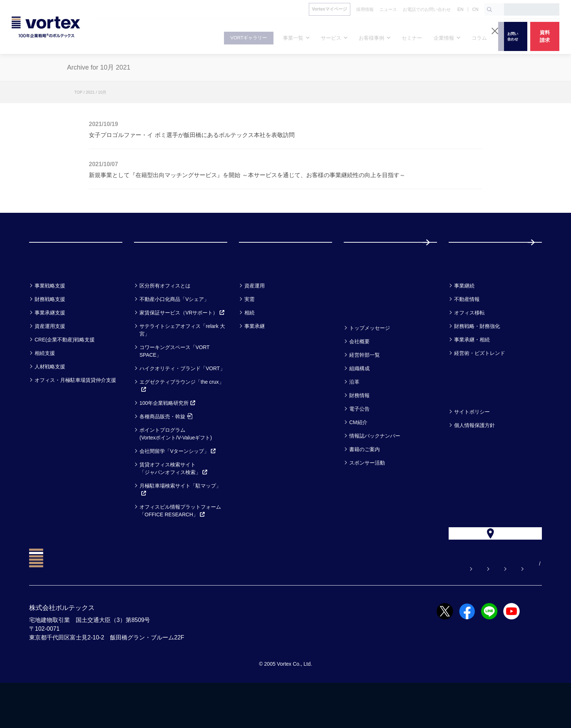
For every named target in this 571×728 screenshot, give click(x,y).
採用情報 (472, 257)
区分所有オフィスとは (165, 315)
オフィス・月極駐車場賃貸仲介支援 (75, 409)
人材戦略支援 (50, 396)
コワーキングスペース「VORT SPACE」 (174, 380)
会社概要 (359, 371)
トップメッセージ (370, 357)
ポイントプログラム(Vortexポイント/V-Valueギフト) (176, 463)
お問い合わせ (375, 609)
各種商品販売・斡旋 (166, 446)
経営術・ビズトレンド (480, 382)
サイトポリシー (472, 441)
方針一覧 (466, 422)
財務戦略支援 (50, 328)
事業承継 (255, 355)
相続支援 (45, 382)
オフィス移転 (469, 342)
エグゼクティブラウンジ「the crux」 (182, 415)
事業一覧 (47, 296)
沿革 (354, 411)
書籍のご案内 (365, 478)
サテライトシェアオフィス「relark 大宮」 (182, 359)
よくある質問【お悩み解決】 (310, 609)
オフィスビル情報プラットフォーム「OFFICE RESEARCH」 (180, 540)
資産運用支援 (50, 355)
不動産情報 (467, 328)
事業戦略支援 (50, 315)
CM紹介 (358, 451)
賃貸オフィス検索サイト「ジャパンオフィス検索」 (174, 498)
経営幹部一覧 (365, 384)
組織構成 (359, 398)
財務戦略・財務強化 (477, 355)
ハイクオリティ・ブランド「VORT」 (182, 398)
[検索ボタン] (489, 9)
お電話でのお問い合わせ (436, 609)
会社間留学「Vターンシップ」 (178, 480)
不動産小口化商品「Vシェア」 (174, 328)
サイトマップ (496, 609)
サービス (152, 296)
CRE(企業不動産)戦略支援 (65, 369)
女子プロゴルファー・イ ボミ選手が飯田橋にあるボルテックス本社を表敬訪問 (192, 135)
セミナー (362, 296)
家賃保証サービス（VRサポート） (182, 342)
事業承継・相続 (472, 369)
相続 (249, 342)
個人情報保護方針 (474, 454)
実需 (249, 328)
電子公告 (359, 438)
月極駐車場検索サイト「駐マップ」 (180, 519)
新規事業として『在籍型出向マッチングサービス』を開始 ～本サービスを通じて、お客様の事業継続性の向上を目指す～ (247, 175)
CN (475, 9)
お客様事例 (261, 296)
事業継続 (464, 315)
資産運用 (255, 315)
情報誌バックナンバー (375, 465)
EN (460, 9)
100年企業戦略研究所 (168, 432)
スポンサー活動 (367, 492)
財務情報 (359, 424)
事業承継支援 (50, 342)
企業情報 (361, 338)
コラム (462, 296)
